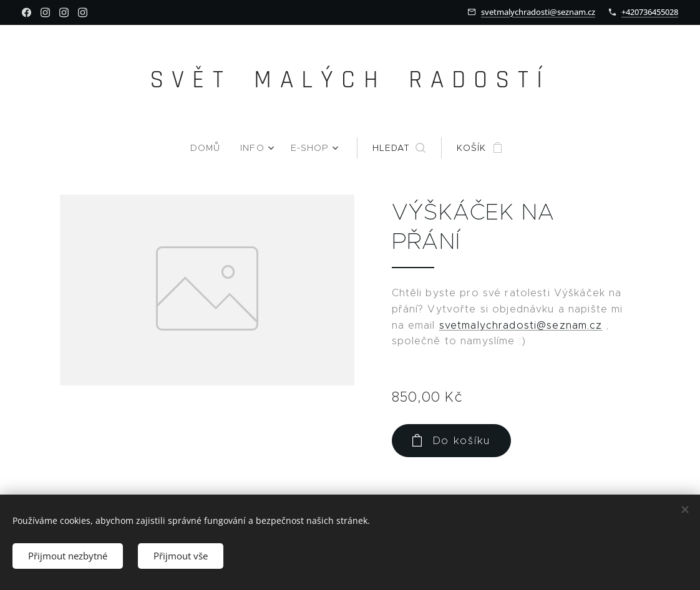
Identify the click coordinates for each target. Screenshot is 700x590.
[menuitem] (211, 148)
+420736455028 (650, 12)
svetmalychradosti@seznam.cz (538, 12)
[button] (398, 148)
